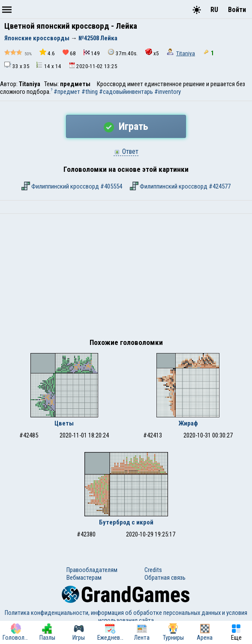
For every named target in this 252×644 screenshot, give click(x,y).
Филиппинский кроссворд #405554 (72, 186)
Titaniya (186, 53)
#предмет (67, 92)
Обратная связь (165, 578)
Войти (237, 10)
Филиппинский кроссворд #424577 (180, 186)
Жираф (188, 423)
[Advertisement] (126, 278)
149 (92, 53)
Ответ (126, 151)
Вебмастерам (84, 578)
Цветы (64, 423)
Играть (126, 126)
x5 (152, 52)
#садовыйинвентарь (126, 92)
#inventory (168, 92)
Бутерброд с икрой (126, 522)
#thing (90, 92)
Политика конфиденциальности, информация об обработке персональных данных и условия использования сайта (126, 617)
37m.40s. (123, 52)
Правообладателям (92, 570)
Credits (153, 570)
